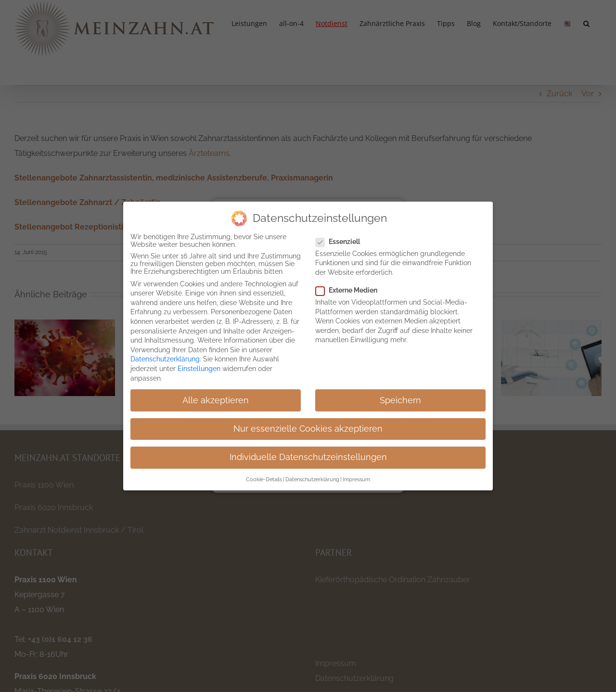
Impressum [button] (356, 479)
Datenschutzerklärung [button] (312, 479)
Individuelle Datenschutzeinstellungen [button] (308, 457)
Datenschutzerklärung (165, 359)
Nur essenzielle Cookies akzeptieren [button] (308, 429)
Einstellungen (199, 369)
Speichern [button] (400, 400)
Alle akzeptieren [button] (216, 400)
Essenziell (342, 242)
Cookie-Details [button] (264, 479)
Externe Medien (350, 290)
